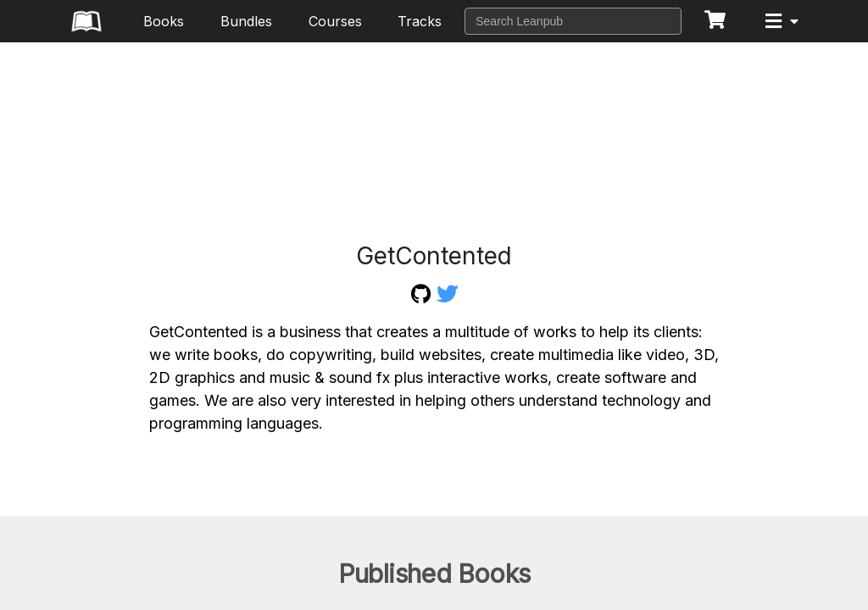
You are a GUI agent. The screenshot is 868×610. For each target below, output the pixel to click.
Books (164, 21)
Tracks (420, 21)
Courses (335, 21)
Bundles (246, 21)
